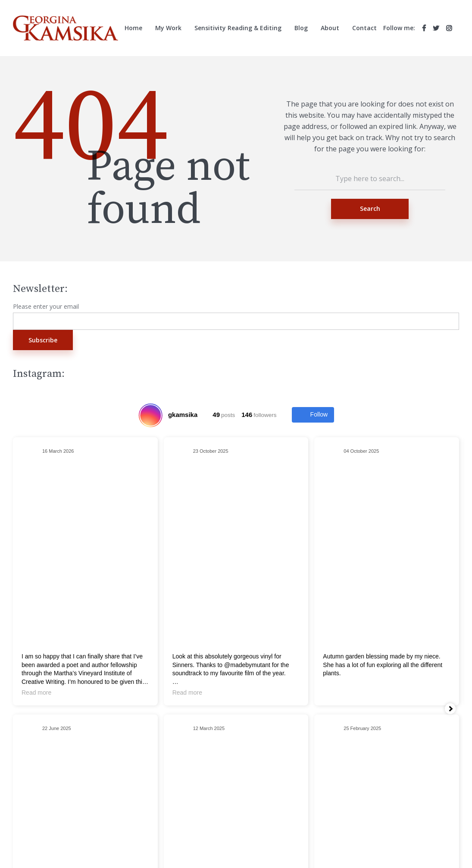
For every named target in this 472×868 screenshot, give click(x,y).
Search (370, 208)
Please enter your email (46, 307)
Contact (364, 28)
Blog (301, 28)
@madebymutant (247, 665)
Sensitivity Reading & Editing (238, 28)
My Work (168, 28)
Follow (313, 415)
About (330, 28)
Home (133, 28)
